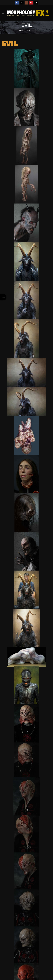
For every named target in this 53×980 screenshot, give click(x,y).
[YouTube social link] (31, 3)
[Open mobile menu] (3, 13)
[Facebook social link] (17, 3)
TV (27, 30)
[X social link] (22, 3)
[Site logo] (28, 13)
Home (21, 30)
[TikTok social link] (36, 3)
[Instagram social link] (26, 3)
